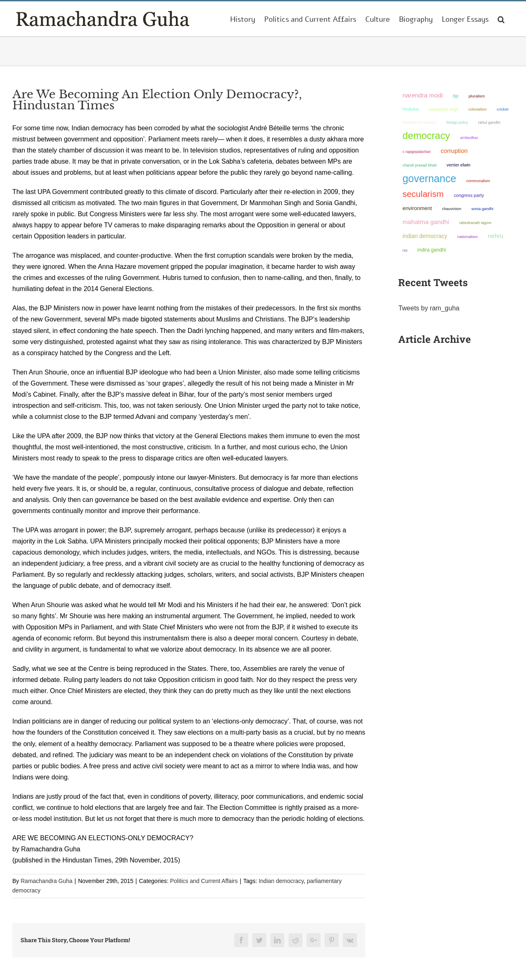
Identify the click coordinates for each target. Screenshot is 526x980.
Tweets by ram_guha (429, 308)
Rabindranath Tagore (475, 223)
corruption (454, 151)
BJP (456, 96)
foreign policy (457, 122)
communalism (478, 181)
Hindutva (410, 109)
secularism (423, 194)
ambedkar (469, 138)
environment (417, 208)
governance (429, 178)
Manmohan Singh (443, 109)
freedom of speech (419, 122)
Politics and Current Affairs (204, 881)
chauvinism (451, 209)
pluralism (477, 96)
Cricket (503, 109)
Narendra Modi (422, 95)
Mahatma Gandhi (426, 222)
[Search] (501, 19)
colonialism (478, 109)
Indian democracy (281, 881)
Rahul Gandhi (489, 122)
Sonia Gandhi (482, 209)
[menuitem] (243, 19)
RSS (405, 250)
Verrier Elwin (459, 165)
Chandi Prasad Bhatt (419, 165)
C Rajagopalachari (416, 152)
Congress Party (469, 195)
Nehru (496, 236)
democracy (426, 136)
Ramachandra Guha (46, 881)
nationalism (468, 237)
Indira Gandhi (432, 250)
